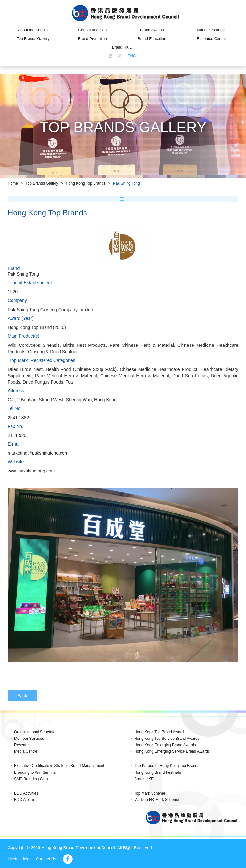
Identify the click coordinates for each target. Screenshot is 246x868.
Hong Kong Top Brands (86, 183)
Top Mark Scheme (150, 793)
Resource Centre (211, 39)
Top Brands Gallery (33, 39)
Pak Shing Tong (127, 183)
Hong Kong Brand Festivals (158, 772)
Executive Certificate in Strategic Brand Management (59, 766)
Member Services (29, 739)
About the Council (33, 30)
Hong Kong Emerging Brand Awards (165, 745)
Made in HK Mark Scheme (157, 800)
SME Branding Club (31, 779)
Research (22, 745)
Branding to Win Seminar (35, 772)
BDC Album (24, 800)
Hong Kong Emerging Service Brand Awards (172, 751)
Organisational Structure (35, 732)
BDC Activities (26, 793)
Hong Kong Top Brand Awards (160, 732)
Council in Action (92, 30)
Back (22, 696)
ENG (132, 56)
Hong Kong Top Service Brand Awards (167, 739)
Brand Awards (152, 30)
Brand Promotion (93, 39)
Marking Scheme (211, 30)
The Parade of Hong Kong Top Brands (167, 766)
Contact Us (46, 859)
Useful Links (19, 859)
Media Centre (26, 751)
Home (13, 183)
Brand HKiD (122, 47)
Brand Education (152, 39)
